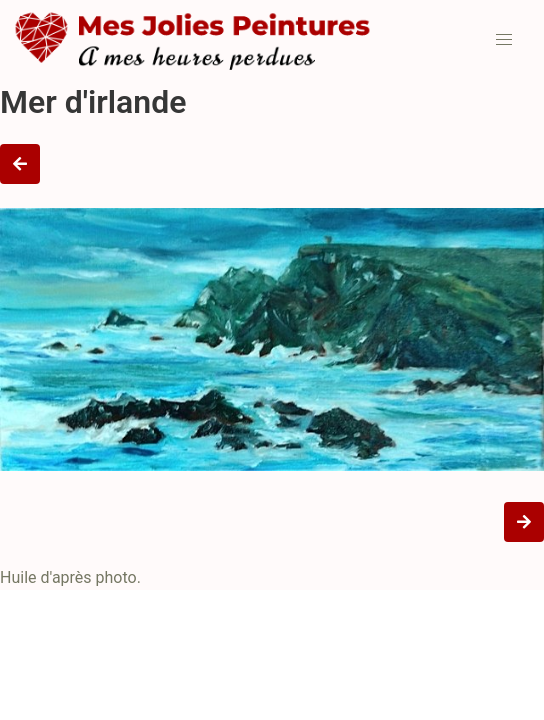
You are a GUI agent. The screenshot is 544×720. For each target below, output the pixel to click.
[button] (504, 40)
